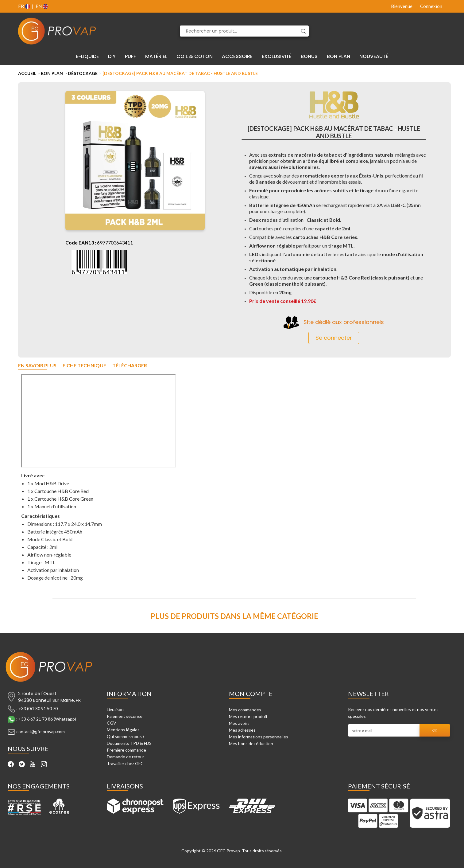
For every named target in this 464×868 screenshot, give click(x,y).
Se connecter (334, 338)
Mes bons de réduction (251, 743)
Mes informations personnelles (259, 737)
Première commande (126, 750)
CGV (112, 723)
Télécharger (130, 366)
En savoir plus (37, 366)
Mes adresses (242, 730)
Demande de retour (126, 757)
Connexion (431, 6)
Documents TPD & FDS (129, 743)
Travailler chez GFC (125, 763)
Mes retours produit (248, 716)
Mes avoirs (239, 723)
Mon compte (251, 694)
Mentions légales (123, 730)
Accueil (27, 73)
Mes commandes (245, 710)
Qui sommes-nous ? (126, 736)
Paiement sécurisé (125, 716)
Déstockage (83, 73)
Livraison (115, 709)
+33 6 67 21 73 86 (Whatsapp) (47, 719)
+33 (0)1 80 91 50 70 (38, 708)
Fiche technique (84, 366)
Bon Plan (52, 73)
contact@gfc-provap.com (41, 731)
